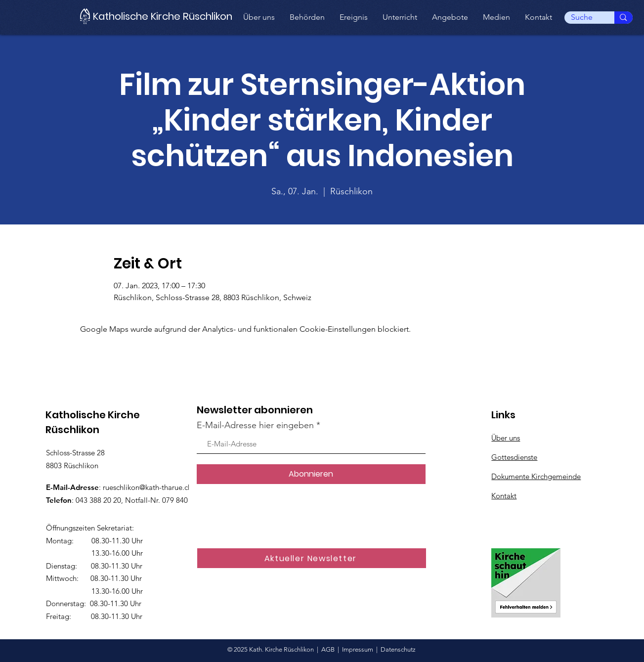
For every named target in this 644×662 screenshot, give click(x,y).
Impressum (358, 649)
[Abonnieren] (311, 474)
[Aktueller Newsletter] (312, 558)
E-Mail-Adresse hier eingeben (255, 425)
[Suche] (582, 17)
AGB (328, 649)
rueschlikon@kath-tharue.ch (147, 487)
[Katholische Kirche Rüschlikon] (167, 16)
